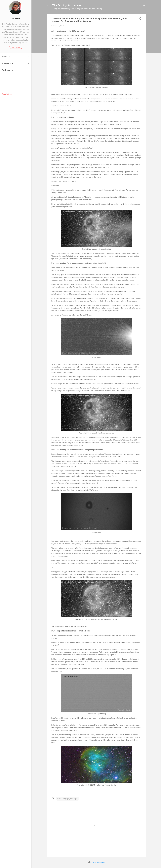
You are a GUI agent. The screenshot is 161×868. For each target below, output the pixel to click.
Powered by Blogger (96, 862)
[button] (140, 19)
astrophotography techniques (68, 799)
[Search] (144, 6)
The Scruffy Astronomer (67, 5)
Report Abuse (7, 94)
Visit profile (16, 47)
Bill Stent (16, 19)
